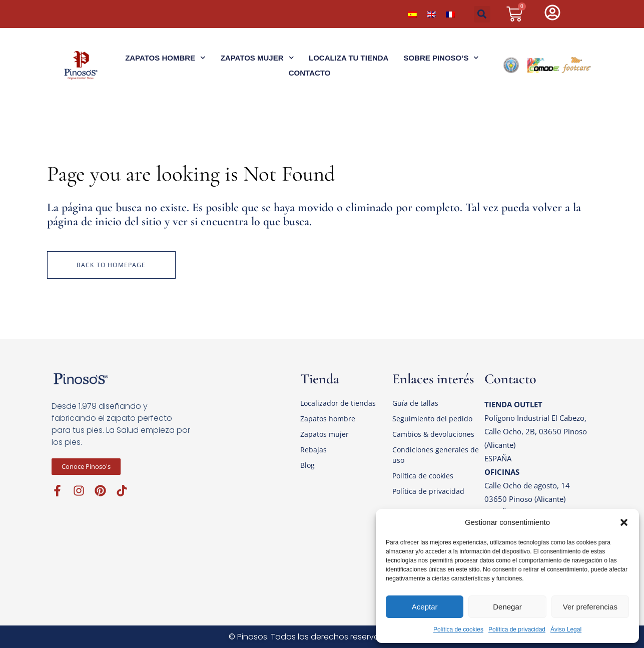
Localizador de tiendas (338, 403)
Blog (307, 465)
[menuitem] (412, 14)
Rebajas (313, 450)
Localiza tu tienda (349, 58)
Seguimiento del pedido (432, 419)
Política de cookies (458, 629)
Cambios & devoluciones (433, 434)
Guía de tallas (415, 403)
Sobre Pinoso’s (441, 58)
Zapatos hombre (328, 419)
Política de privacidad (517, 629)
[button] (624, 522)
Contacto (310, 73)
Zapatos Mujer (257, 58)
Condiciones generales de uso (436, 455)
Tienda (320, 379)
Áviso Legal (566, 629)
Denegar (507, 607)
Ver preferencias (590, 607)
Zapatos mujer (325, 434)
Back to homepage (111, 265)
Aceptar (425, 607)
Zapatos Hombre (165, 58)
